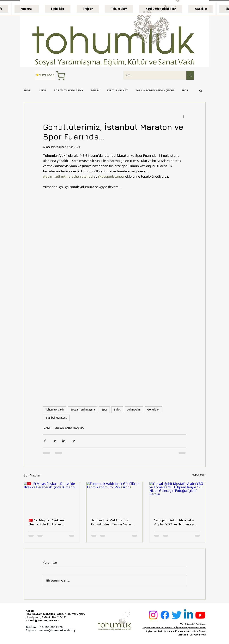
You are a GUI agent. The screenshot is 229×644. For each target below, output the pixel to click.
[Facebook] (165, 615)
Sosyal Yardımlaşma (83, 410)
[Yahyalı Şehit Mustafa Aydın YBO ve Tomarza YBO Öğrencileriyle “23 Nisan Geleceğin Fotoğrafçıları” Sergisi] (177, 498)
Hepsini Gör (199, 475)
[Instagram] (153, 615)
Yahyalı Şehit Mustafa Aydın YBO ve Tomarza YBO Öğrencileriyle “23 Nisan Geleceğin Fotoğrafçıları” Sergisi (174, 522)
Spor (104, 410)
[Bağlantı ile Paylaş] (73, 441)
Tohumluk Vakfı (55, 410)
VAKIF (42, 90)
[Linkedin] (189, 615)
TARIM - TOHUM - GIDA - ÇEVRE (155, 90)
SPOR (185, 90)
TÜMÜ (27, 90)
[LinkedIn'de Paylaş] (64, 441)
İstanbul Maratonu (56, 418)
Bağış (117, 410)
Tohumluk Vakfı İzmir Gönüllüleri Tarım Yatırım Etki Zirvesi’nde (113, 522)
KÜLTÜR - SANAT (118, 90)
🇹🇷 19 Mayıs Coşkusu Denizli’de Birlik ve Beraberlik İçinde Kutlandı (52, 522)
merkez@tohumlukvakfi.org (57, 630)
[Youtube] (200, 615)
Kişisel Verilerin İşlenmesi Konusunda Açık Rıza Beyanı (176, 631)
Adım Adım (134, 410)
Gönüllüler (153, 410)
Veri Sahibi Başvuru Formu (192, 635)
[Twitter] (177, 615)
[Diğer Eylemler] (184, 116)
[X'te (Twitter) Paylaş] (54, 441)
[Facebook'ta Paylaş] (45, 441)
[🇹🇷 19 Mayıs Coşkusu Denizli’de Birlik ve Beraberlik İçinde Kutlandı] (52, 498)
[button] (27, 9)
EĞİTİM (95, 90)
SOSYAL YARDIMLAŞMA (69, 90)
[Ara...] (152, 75)
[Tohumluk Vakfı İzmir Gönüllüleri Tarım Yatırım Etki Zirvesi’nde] (114, 498)
